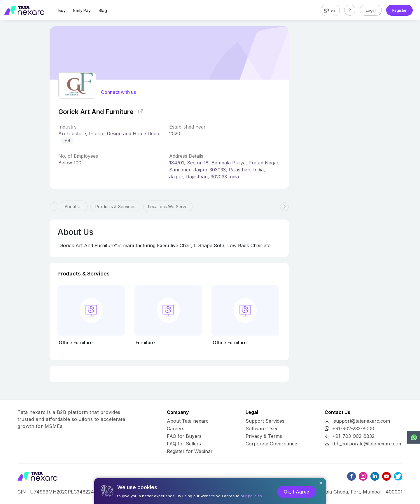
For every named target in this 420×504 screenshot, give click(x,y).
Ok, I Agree (296, 492)
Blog (103, 10)
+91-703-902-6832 (353, 436)
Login (371, 10)
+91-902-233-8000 (353, 429)
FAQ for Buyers (184, 436)
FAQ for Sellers (184, 444)
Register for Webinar (190, 451)
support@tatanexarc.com (362, 421)
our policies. (252, 496)
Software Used (262, 429)
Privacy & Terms (264, 436)
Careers (176, 429)
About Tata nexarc (188, 421)
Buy (62, 10)
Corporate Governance (271, 444)
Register (399, 10)
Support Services (265, 421)
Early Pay (82, 10)
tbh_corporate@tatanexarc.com (367, 444)
